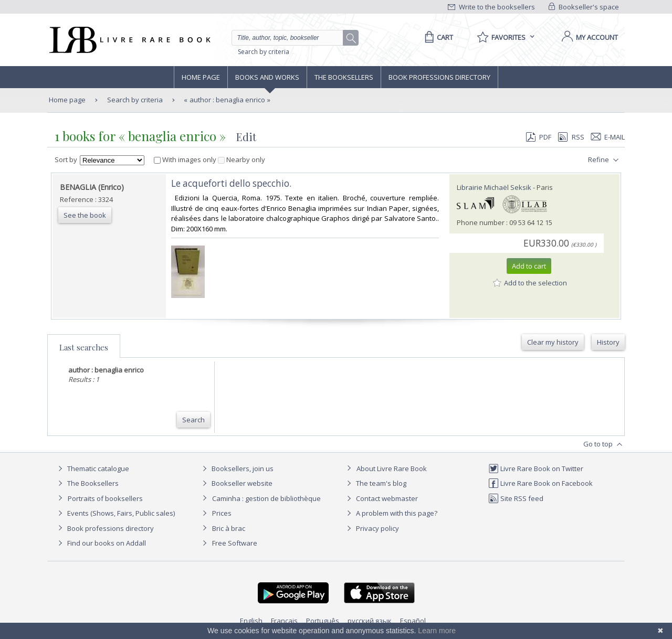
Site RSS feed (516, 498)
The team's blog (375, 483)
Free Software (235, 543)
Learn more (437, 631)
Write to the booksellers (491, 7)
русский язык (370, 621)
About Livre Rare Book (392, 468)
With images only (186, 159)
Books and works (267, 77)
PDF (539, 137)
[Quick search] (292, 38)
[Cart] (437, 37)
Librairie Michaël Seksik (494, 187)
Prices (222, 513)
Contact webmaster (381, 498)
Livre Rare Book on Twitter (536, 468)
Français (284, 621)
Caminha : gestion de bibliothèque (266, 498)
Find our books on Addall (101, 543)
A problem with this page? (391, 513)
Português (323, 621)
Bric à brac (229, 528)
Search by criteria (264, 52)
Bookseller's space (584, 7)
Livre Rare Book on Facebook (540, 483)
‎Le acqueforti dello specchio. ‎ (232, 183)
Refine (605, 160)
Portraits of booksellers (105, 498)
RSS (570, 137)
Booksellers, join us (237, 468)
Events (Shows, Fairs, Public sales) (115, 513)
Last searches (84, 347)
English (251, 621)
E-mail (608, 137)
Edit (246, 137)
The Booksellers (344, 77)
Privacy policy (371, 528)
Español (413, 621)
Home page (201, 77)
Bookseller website (236, 483)
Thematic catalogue (92, 468)
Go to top (604, 444)
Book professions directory (439, 77)
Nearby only (241, 159)
